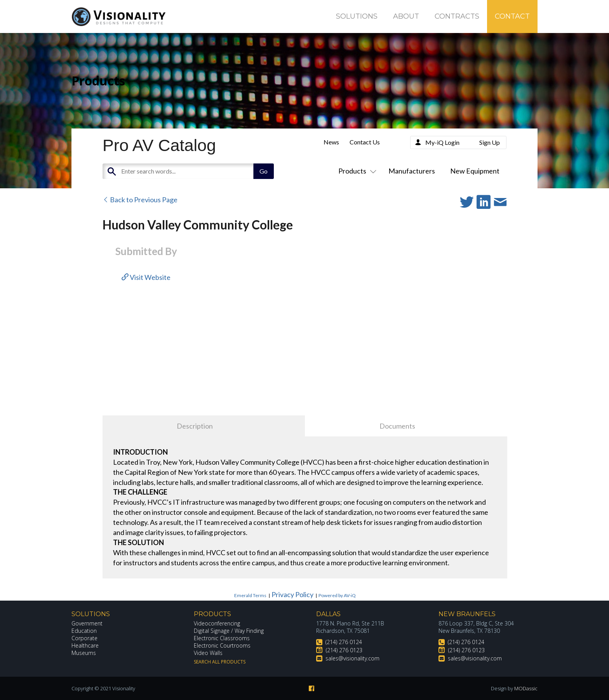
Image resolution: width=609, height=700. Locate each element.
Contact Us (365, 142)
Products (356, 171)
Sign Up (490, 142)
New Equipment (475, 171)
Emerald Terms (250, 595)
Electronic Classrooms (222, 638)
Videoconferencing (217, 623)
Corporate (84, 638)
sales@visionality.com (352, 658)
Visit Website (146, 277)
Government (87, 623)
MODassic (526, 688)
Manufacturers (412, 171)
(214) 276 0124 (344, 642)
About (406, 16)
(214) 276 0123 (344, 650)
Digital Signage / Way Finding (229, 631)
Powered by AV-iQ (337, 595)
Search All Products (220, 662)
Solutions (357, 16)
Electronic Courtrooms (222, 645)
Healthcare (85, 645)
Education (84, 631)
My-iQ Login (442, 142)
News (331, 142)
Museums (84, 653)
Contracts (457, 16)
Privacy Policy (292, 594)
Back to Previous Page (140, 200)
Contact (512, 16)
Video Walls (208, 653)
